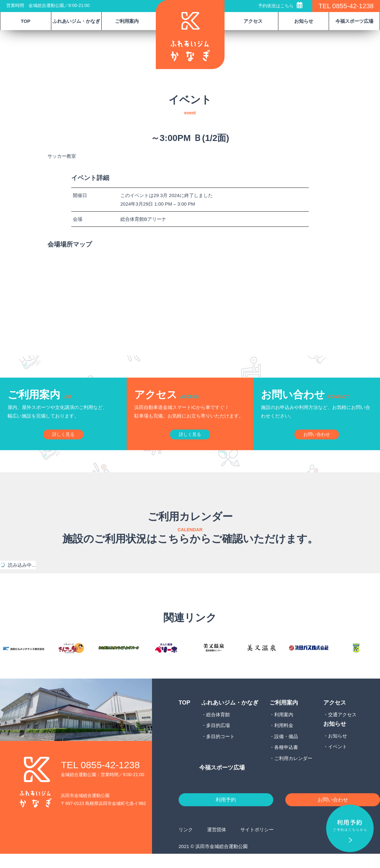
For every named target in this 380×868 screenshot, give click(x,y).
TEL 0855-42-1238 (346, 6)
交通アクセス (342, 727)
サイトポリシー (257, 844)
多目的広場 (218, 738)
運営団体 (217, 844)
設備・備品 (286, 749)
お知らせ (338, 748)
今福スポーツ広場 (354, 21)
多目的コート (220, 749)
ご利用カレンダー (293, 771)
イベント (338, 759)
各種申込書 (286, 760)
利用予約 (226, 813)
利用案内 (284, 727)
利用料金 (284, 738)
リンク (186, 844)
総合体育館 (218, 727)
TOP (26, 21)
